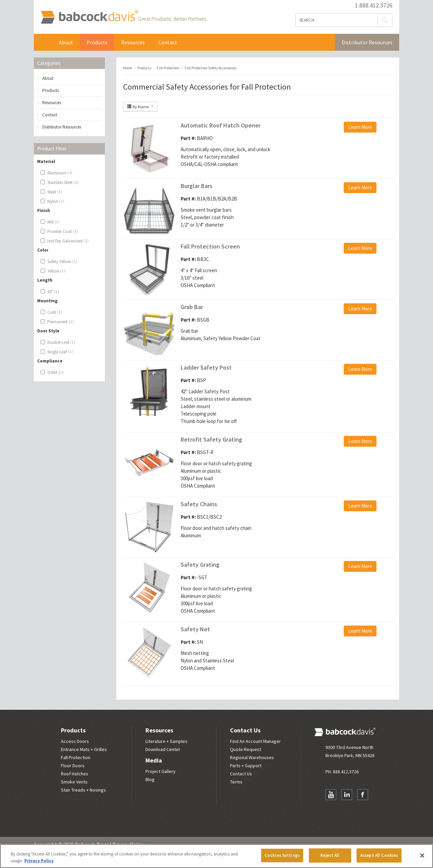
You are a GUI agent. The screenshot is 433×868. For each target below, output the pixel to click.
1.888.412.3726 (374, 5)
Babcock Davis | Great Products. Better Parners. (124, 17)
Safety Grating (200, 565)
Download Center (163, 749)
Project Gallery (161, 771)
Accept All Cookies (379, 855)
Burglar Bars (197, 186)
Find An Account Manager (255, 741)
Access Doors (75, 741)
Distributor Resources (367, 42)
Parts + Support (246, 766)
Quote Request (246, 749)
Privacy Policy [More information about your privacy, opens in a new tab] (39, 861)
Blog (150, 779)
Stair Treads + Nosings (83, 790)
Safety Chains (199, 504)
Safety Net (195, 629)
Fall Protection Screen (210, 246)
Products (97, 42)
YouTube (331, 795)
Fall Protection (76, 757)
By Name (140, 107)
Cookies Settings (282, 855)
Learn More (360, 127)
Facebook (363, 795)
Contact (168, 42)
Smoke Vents (74, 782)
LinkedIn (347, 795)
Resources (133, 42)
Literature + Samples (166, 741)
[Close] (422, 855)
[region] (216, 856)
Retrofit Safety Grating (211, 439)
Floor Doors (73, 766)
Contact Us (245, 730)
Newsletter (331, 808)
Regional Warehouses (252, 757)
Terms (236, 782)
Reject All (330, 855)
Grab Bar (192, 307)
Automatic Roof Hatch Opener (221, 125)
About (66, 42)
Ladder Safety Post (206, 367)
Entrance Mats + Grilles (84, 749)
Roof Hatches (75, 774)
